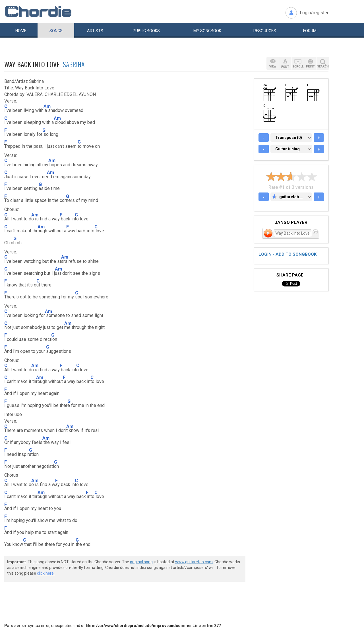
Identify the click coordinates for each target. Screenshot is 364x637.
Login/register (314, 13)
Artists (95, 31)
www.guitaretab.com (194, 562)
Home (21, 31)
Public (146, 31)
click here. (46, 573)
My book (207, 31)
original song (141, 562)
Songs (56, 31)
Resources (265, 31)
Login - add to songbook (288, 254)
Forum (310, 31)
